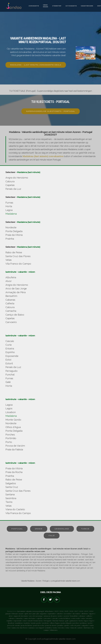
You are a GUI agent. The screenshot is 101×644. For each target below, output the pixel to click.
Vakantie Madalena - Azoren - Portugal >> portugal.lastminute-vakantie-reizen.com (50, 581)
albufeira (85, 614)
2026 (71, 611)
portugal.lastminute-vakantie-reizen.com (59, 639)
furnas (62, 621)
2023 (56, 611)
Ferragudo (11, 371)
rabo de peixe (75, 625)
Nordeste (11, 227)
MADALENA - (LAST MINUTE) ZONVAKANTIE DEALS (36, 65)
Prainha (10, 239)
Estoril (9, 363)
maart (21, 614)
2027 (76, 611)
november (68, 614)
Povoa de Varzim (15, 446)
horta (81, 621)
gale (67, 621)
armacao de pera (50, 616)
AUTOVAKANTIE (71, 6)
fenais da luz (38, 621)
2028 (81, 611)
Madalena (11, 214)
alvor (11, 616)
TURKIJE (85, 529)
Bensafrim (11, 296)
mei (30, 614)
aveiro (60, 616)
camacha (19, 618)
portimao (83, 623)
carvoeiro (47, 618)
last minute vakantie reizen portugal (30, 611)
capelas (39, 618)
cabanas (82, 616)
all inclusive (49, 611)
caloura (11, 618)
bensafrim (74, 616)
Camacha (11, 311)
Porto (9, 442)
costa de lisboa (64, 618)
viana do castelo (76, 628)
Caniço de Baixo (15, 315)
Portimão (11, 438)
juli (38, 614)
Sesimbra (11, 498)
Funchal (10, 375)
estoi (25, 621)
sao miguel (40, 628)
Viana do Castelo (15, 509)
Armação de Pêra (16, 292)
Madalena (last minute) (29, 172)
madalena (19, 623)
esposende (18, 621)
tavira (55, 628)
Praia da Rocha (14, 472)
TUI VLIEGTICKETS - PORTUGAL (50, 102)
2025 (66, 611)
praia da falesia (26, 625)
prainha (60, 625)
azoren (66, 616)
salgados (85, 625)
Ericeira (10, 348)
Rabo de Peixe (14, 252)
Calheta (10, 303)
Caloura (10, 181)
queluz (67, 625)
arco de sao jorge (36, 616)
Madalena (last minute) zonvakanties (43, 156)
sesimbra (48, 628)
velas (67, 628)
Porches (10, 435)
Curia (8, 345)
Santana (10, 494)
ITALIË (52, 536)
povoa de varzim (14, 625)
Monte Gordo (13, 420)
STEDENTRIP (57, 6)
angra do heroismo (21, 616)
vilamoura (54, 630)
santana (32, 628)
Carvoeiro (11, 322)
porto (90, 623)
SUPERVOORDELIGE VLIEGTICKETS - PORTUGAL (51, 111)
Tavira (9, 502)
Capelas (10, 185)
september (52, 614)
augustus (43, 614)
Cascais (10, 341)
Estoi (8, 360)
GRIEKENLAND (62, 529)
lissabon (11, 623)
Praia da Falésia (14, 449)
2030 (91, 611)
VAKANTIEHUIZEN (87, 6)
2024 (61, 611)
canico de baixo (29, 618)
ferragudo (48, 621)
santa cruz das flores (20, 628)
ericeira (89, 618)
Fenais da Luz (13, 189)
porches (76, 623)
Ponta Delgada (14, 231)
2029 (86, 611)
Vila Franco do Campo (18, 264)
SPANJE (39, 529)
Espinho (10, 352)
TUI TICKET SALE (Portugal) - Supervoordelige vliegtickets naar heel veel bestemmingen (50, 91)
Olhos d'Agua (13, 427)
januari (8, 614)
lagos (92, 621)
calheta (89, 616)
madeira (27, 623)
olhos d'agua (55, 623)
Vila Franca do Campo (18, 513)
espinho (9, 621)
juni (34, 614)
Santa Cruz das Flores (18, 256)
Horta (9, 206)
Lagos (9, 408)
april (26, 614)
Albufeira (11, 277)
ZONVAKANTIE (34, 6)
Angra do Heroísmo (17, 178)
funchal (55, 621)
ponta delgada (66, 623)
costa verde (75, 618)
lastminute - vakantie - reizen (20, 272)
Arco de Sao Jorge (16, 288)
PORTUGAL (17, 529)
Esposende (12, 356)
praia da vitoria (51, 625)
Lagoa (9, 210)
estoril (30, 621)
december (76, 614)
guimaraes (74, 621)
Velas (9, 260)
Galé (8, 382)
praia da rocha (39, 625)
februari (15, 614)
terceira (61, 628)
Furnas (9, 203)
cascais (55, 618)
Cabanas (10, 300)
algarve (92, 614)
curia (83, 618)
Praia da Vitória (14, 235)
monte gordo (36, 623)
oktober (60, 614)
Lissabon (11, 412)
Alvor (9, 281)
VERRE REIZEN (45, 6)
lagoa (86, 621)
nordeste (45, 623)
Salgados (11, 483)
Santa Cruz (12, 487)
